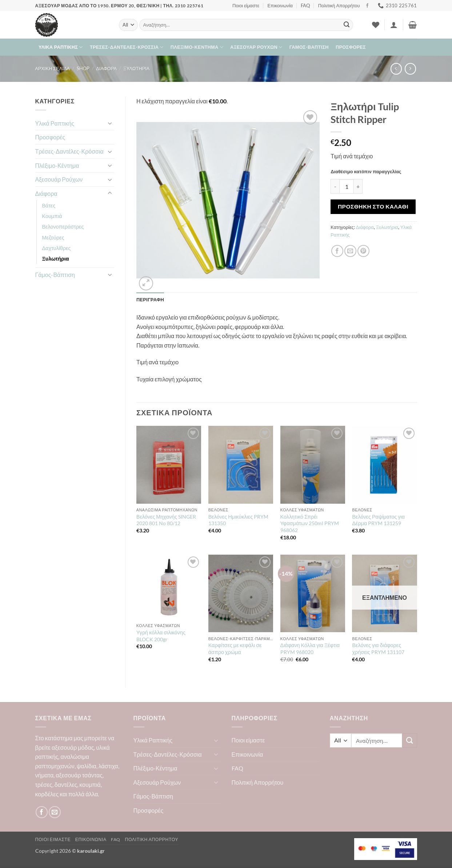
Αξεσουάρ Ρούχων (256, 47)
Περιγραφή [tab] (150, 300)
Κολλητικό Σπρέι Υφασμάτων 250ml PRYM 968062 (310, 523)
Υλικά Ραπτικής (61, 47)
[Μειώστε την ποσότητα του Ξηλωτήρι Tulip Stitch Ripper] (335, 186)
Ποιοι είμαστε (246, 5)
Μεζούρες (53, 237)
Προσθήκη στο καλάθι (373, 206)
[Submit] (347, 25)
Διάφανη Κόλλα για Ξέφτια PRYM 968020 (310, 649)
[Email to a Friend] (350, 251)
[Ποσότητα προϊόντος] (347, 186)
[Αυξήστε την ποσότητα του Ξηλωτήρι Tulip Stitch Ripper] (358, 186)
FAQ (305, 5)
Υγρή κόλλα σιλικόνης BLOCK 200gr (161, 636)
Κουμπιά (52, 216)
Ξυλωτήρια (137, 68)
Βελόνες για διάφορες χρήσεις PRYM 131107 (378, 649)
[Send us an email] (55, 812)
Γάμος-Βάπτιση (309, 47)
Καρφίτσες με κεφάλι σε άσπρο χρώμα (235, 649)
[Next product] (396, 69)
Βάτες (49, 205)
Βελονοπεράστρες (63, 227)
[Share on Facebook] (337, 251)
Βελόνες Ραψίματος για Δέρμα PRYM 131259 (378, 520)
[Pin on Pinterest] (363, 251)
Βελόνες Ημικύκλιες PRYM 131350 (238, 520)
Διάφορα (106, 68)
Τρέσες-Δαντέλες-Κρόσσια (127, 47)
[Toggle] (110, 123)
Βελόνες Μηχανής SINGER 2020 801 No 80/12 (166, 520)
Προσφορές (351, 47)
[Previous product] (410, 69)
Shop (83, 68)
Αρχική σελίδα (53, 68)
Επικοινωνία (280, 5)
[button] (394, 25)
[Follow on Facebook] (367, 6)
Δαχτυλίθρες (57, 248)
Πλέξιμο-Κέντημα (197, 47)
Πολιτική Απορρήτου (339, 5)
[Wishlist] (376, 25)
